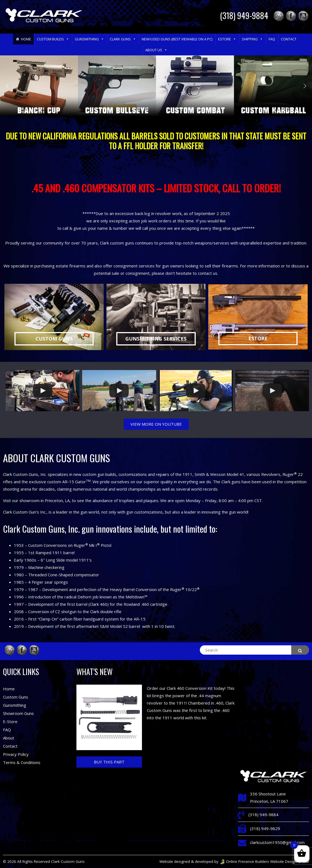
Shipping (252, 39)
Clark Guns (123, 39)
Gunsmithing (89, 39)
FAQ (272, 39)
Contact (289, 39)
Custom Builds (53, 39)
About (9, 738)
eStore (227, 39)
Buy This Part (109, 762)
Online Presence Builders (244, 861)
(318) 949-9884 (244, 15)
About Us (156, 50)
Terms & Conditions (22, 762)
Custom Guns (16, 697)
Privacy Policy (16, 754)
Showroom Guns (18, 713)
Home (26, 39)
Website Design (284, 861)
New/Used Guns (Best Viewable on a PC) (177, 39)
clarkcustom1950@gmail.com (277, 842)
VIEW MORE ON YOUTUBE (156, 424)
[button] (67, 39)
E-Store (10, 721)
